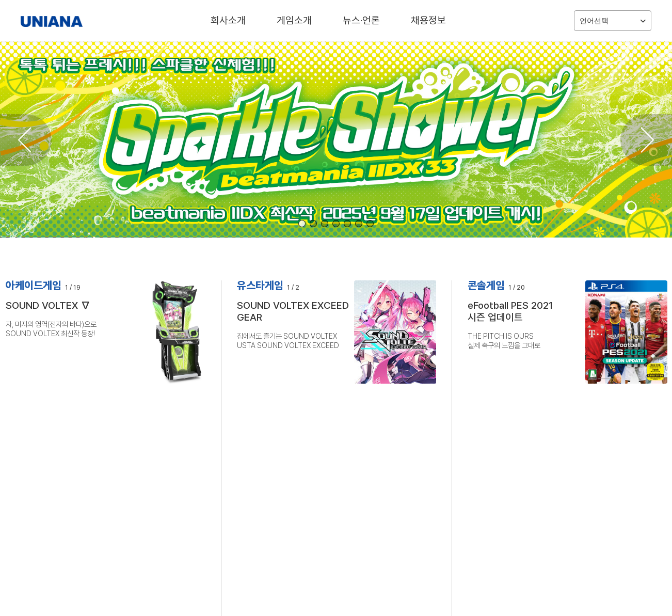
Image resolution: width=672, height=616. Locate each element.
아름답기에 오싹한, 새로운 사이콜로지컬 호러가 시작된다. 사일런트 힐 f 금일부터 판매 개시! (331, 465)
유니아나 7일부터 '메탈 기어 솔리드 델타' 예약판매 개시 (538, 490)
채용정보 (428, 20)
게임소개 (294, 20)
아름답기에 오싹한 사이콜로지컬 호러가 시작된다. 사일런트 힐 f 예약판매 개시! (331, 477)
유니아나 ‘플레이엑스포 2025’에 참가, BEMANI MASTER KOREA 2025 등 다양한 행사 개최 (554, 515)
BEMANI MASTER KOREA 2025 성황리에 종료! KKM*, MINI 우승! (331, 515)
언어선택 (613, 21)
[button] (302, 224)
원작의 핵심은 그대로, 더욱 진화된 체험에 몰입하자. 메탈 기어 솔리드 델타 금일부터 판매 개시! (331, 490)
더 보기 (413, 447)
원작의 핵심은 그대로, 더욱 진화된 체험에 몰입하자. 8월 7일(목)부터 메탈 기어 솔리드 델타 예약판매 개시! (331, 503)
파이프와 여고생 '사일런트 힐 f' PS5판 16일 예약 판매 (536, 465)
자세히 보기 (25, 376)
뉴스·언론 (361, 20)
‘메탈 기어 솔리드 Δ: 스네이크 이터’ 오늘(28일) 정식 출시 (540, 477)
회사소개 (228, 20)
